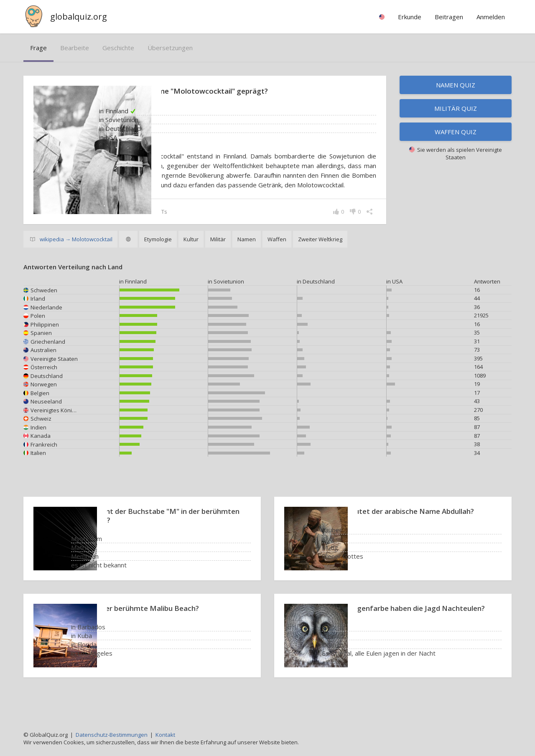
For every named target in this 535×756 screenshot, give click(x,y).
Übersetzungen (170, 48)
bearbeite (75, 48)
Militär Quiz (456, 108)
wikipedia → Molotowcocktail (76, 258)
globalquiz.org (79, 17)
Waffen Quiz (456, 132)
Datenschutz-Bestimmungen (112, 735)
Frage (38, 48)
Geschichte (118, 48)
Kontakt (165, 735)
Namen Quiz (456, 85)
